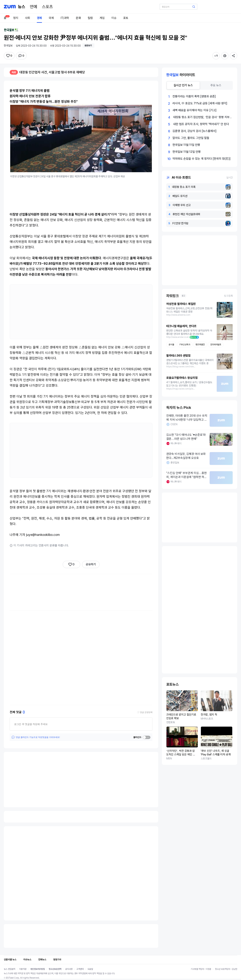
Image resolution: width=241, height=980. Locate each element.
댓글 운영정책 (146, 712)
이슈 (114, 18)
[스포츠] (47, 7)
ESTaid (10, 978)
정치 (16, 18)
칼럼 (90, 18)
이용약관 (23, 969)
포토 (126, 18)
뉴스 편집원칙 (10, 969)
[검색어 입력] (178, 7)
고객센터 (80, 969)
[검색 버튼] (194, 7)
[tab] (183, 85)
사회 (28, 18)
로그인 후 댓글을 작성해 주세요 (31, 724)
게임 (102, 18)
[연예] (34, 7)
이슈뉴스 (27, 960)
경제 (39, 18)
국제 (51, 18)
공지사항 (69, 969)
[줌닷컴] (10, 7)
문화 (78, 18)
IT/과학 (65, 18)
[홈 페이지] (22, 7)
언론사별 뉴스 (10, 960)
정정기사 (57, 960)
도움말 (90, 969)
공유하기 (91, 564)
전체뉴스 (42, 960)
